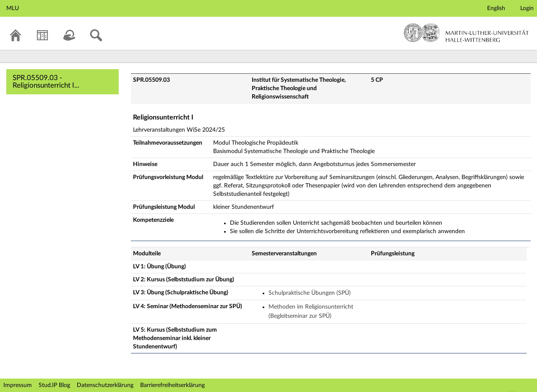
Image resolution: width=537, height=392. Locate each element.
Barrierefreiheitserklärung (172, 385)
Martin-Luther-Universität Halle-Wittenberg (466, 33)
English (496, 8)
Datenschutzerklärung (105, 385)
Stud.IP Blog (54, 385)
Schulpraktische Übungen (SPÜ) (310, 293)
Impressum (18, 385)
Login (527, 8)
